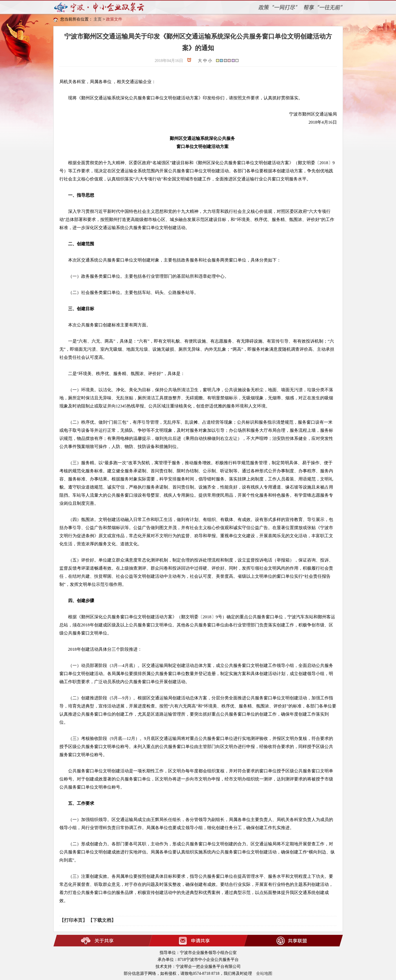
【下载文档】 (102, 920)
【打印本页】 (73, 920)
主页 (98, 19)
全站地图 (264, 973)
